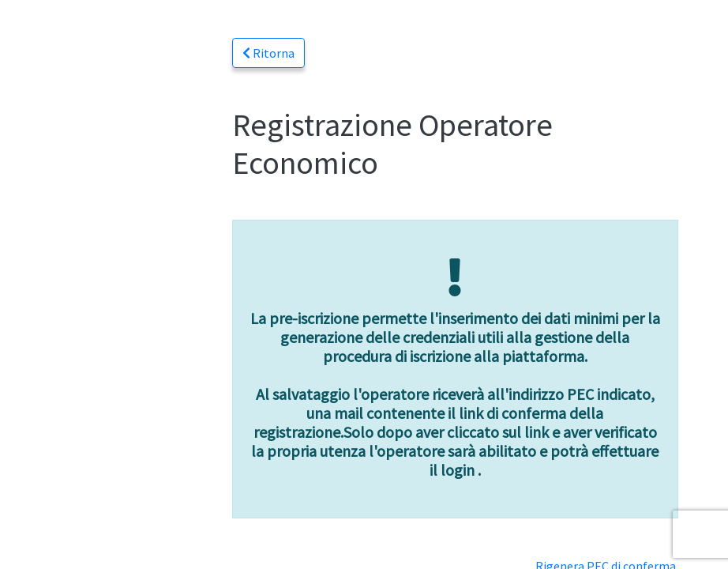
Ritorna (268, 53)
